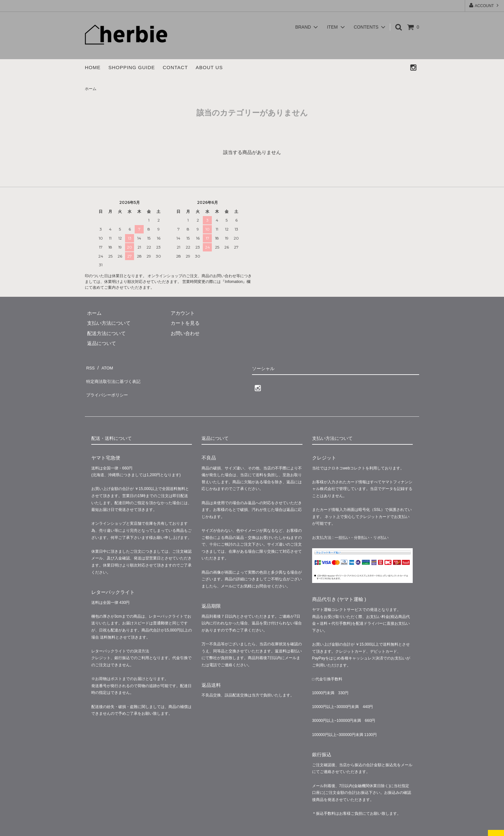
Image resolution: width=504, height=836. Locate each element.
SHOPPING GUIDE (132, 67)
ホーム (91, 89)
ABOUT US (209, 67)
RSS (90, 366)
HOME (93, 67)
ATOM (105, 366)
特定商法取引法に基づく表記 (116, 377)
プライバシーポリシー (109, 387)
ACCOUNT (484, 5)
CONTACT (175, 67)
